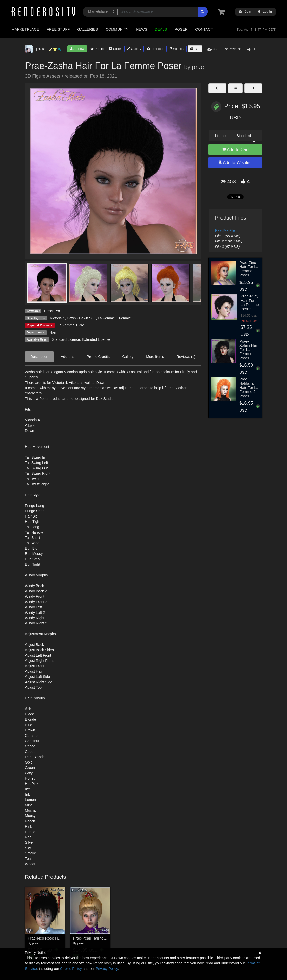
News (142, 29)
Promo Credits (98, 357)
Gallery (134, 49)
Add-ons (68, 357)
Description (39, 357)
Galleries (88, 29)
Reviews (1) (186, 357)
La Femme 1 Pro (71, 325)
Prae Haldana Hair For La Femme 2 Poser (249, 387)
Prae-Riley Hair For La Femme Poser (250, 302)
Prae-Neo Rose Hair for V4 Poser (56, 938)
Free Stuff (58, 29)
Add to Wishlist (235, 163)
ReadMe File (225, 230)
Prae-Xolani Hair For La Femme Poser (249, 350)
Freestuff (156, 49)
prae (198, 67)
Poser (181, 29)
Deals (161, 29)
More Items (155, 357)
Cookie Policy (71, 969)
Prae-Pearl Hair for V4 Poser (97, 938)
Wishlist (177, 49)
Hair (53, 332)
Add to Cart (235, 150)
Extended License (96, 339)
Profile (97, 49)
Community (117, 29)
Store (115, 49)
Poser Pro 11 (55, 311)
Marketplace (25, 29)
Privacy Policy (107, 969)
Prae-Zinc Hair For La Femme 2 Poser (249, 269)
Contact (204, 29)
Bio (195, 49)
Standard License (66, 339)
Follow (77, 49)
